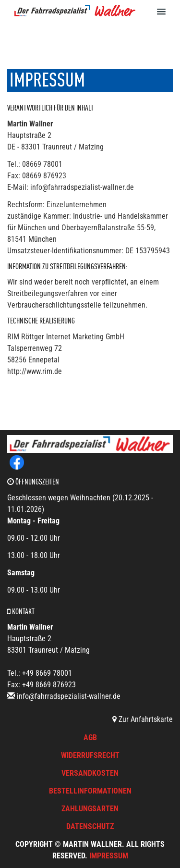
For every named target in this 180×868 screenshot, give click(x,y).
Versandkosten (90, 773)
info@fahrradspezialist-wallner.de (69, 696)
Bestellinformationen (90, 791)
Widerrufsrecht (90, 755)
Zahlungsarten (90, 809)
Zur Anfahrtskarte (143, 719)
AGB (90, 738)
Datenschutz (90, 826)
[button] (167, 11)
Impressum (109, 856)
